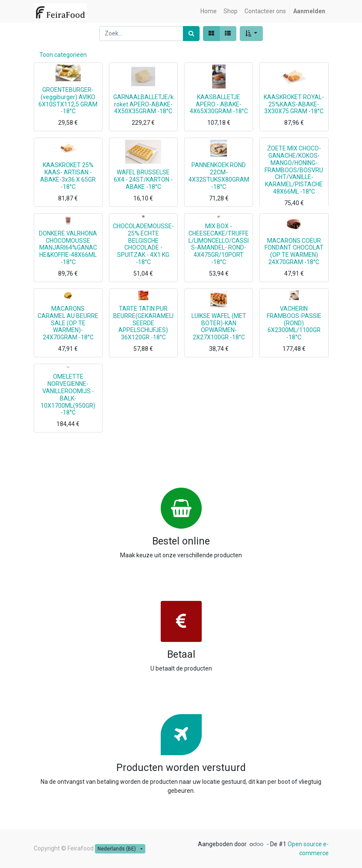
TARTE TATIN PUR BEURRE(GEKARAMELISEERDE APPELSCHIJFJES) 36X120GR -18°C (143, 323)
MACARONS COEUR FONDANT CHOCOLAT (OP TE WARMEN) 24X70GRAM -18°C (294, 251)
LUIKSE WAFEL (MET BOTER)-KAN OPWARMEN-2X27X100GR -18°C (219, 327)
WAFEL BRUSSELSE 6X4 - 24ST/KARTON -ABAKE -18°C (143, 179)
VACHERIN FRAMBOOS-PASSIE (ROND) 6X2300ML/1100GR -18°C (294, 323)
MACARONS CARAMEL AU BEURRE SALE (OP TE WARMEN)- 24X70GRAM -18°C (68, 323)
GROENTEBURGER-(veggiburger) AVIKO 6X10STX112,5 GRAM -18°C (68, 100)
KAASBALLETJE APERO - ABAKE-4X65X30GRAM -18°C (219, 104)
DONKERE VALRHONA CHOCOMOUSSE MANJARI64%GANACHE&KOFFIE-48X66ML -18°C (68, 248)
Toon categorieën (63, 55)
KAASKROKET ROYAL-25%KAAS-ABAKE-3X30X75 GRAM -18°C (294, 104)
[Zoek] (191, 34)
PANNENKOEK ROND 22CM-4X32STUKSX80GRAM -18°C (219, 176)
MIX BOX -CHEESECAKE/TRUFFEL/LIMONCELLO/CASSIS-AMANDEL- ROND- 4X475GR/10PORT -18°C (219, 244)
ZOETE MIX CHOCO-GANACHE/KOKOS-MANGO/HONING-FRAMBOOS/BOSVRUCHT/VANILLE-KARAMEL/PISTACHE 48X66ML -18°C (294, 170)
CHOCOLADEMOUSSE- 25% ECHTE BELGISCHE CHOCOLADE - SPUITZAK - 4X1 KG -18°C (143, 244)
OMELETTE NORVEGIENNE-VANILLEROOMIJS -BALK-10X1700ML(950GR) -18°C (68, 394)
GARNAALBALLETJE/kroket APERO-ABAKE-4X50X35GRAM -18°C (143, 104)
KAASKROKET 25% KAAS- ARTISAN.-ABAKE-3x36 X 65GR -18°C (68, 176)
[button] (252, 34)
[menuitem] (209, 11)
